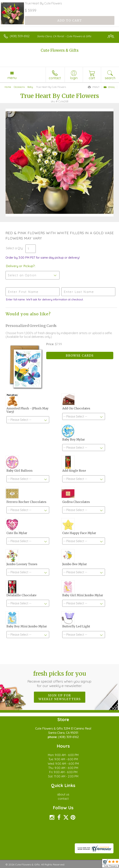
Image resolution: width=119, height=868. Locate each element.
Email (109, 87)
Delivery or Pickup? (20, 266)
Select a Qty (14, 248)
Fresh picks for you (60, 679)
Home (8, 87)
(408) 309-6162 (20, 36)
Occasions (19, 87)
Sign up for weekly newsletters (60, 697)
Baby (30, 87)
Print (94, 87)
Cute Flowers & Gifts (60, 50)
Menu (12, 78)
